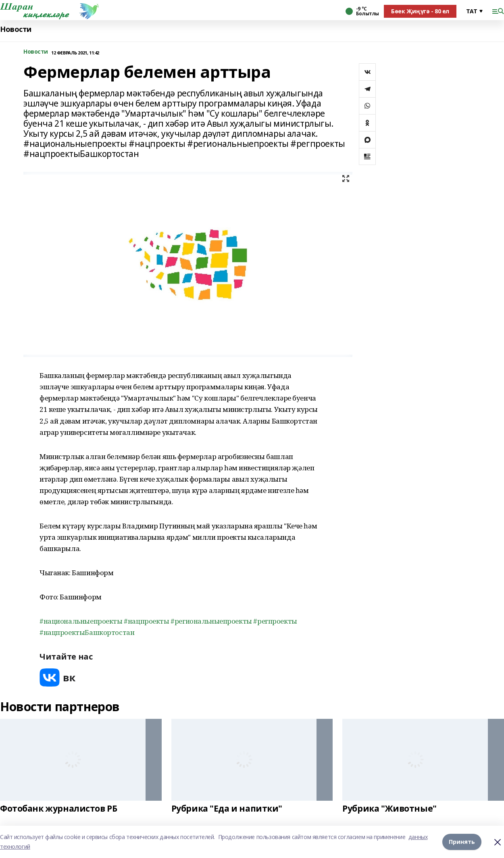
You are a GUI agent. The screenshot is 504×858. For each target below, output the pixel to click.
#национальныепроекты (81, 621)
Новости (16, 29)
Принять (462, 842)
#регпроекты (275, 621)
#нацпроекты (146, 621)
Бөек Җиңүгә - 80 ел (420, 11)
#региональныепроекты (211, 621)
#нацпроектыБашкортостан (87, 632)
